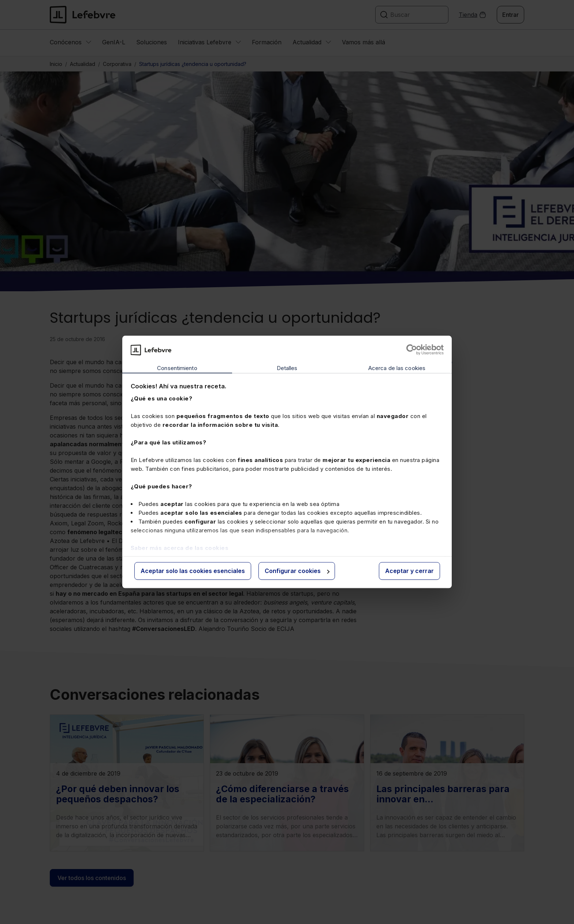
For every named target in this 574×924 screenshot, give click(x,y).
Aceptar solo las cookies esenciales (193, 571)
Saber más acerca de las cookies (180, 548)
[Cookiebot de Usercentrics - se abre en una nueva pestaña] (412, 350)
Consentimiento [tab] (177, 368)
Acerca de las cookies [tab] (397, 368)
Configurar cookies (297, 571)
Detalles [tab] (287, 368)
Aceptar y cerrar (409, 571)
